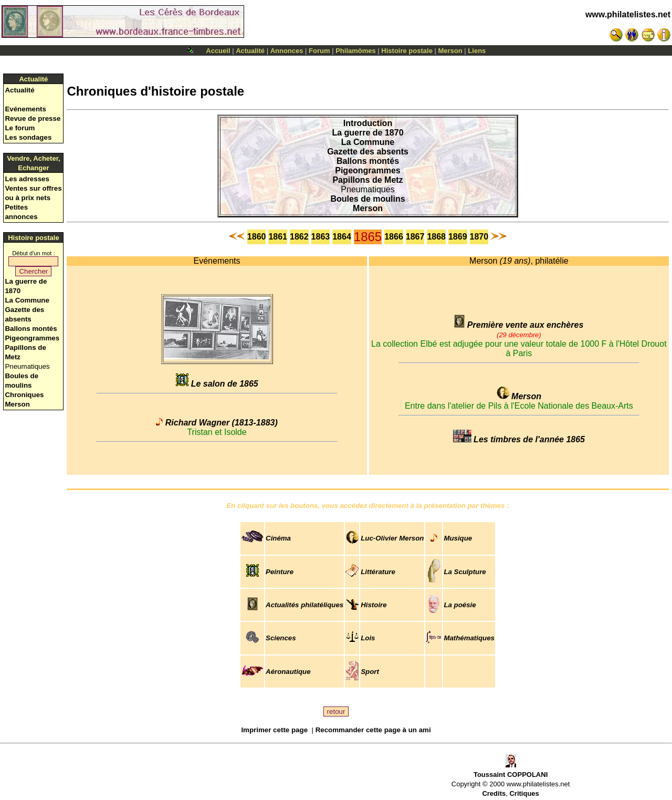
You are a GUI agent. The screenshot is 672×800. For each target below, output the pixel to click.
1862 (299, 237)
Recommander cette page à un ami (373, 730)
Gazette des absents (368, 152)
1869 (458, 237)
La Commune (27, 300)
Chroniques (24, 395)
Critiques (524, 793)
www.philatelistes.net (628, 14)
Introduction (368, 123)
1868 (436, 237)
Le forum (20, 128)
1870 (479, 237)
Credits (494, 793)
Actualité (250, 51)
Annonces (287, 51)
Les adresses (27, 179)
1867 (415, 237)
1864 (342, 237)
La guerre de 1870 (367, 133)
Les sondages (28, 137)
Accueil (218, 51)
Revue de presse (33, 118)
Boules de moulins (367, 199)
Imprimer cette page (274, 730)
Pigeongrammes (32, 338)
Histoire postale (407, 51)
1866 (394, 237)
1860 (257, 237)
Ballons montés (31, 329)
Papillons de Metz (367, 180)
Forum (319, 51)
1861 (278, 237)
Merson (450, 51)
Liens (477, 51)
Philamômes (356, 51)
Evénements (25, 109)
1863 (321, 237)
